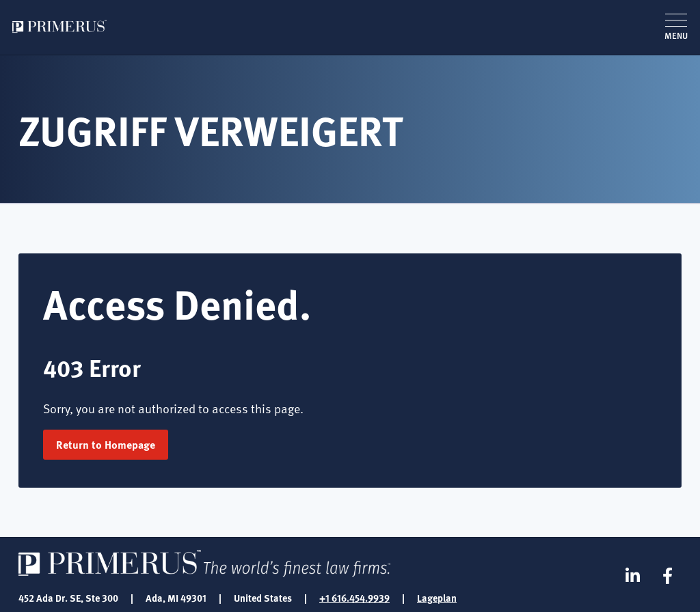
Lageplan (437, 598)
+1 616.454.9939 (354, 598)
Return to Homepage (106, 444)
